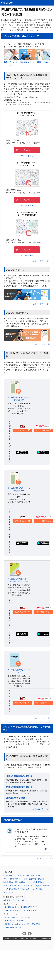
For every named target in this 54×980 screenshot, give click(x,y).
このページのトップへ (42, 261)
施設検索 (32, 879)
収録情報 (46, 886)
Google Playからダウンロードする (43, 452)
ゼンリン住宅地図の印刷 (13, 886)
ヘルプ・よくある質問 (32, 886)
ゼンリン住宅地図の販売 (37, 882)
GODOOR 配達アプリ (29, 907)
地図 (28, 875)
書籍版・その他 (42, 56)
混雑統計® (36, 924)
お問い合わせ (9, 892)
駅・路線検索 (20, 882)
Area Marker (26, 917)
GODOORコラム (33, 910)
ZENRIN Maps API (12, 917)
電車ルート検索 (21, 879)
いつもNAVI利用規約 (11, 889)
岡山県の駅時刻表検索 (17, 798)
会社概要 (7, 900)
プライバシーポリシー (20, 900)
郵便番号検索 (9, 882)
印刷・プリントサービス (12, 58)
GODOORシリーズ (27, 56)
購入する (27, 150)
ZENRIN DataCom (25, 938)
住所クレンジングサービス (15, 921)
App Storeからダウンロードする (22, 452)
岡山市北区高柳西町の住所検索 (20, 787)
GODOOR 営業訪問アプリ (15, 910)
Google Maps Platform (14, 927)
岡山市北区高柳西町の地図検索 (20, 776)
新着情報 (21, 875)
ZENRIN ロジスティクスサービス (18, 924)
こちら (24, 97)
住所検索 (41, 879)
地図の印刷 (35, 875)
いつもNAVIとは (10, 875)
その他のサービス (41, 809)
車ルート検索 (9, 879)
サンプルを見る (27, 156)
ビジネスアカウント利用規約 (32, 889)
